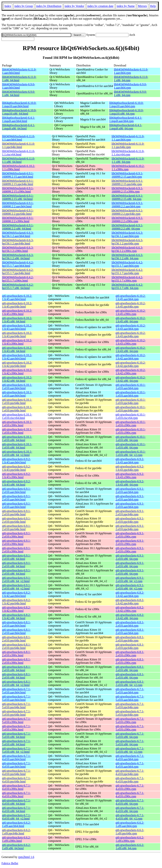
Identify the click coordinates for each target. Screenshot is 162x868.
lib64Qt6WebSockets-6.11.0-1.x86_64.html (19, 79)
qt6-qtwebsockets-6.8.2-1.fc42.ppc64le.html (16, 602)
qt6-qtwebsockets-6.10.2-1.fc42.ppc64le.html (17, 364)
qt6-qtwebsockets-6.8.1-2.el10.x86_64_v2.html (16, 683)
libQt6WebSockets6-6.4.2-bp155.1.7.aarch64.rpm (127, 264)
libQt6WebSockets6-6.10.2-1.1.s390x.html (19, 168)
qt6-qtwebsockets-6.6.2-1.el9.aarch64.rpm (130, 824)
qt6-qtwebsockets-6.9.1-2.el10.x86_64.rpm (130, 557)
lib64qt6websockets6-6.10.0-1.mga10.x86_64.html (19, 112)
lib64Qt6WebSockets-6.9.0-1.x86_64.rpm (130, 93)
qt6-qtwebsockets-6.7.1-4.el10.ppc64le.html (16, 772)
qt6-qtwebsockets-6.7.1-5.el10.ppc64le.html (16, 706)
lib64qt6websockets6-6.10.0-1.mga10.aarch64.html (19, 105)
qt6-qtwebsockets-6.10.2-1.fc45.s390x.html (17, 312)
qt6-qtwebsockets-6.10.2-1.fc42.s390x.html (17, 372)
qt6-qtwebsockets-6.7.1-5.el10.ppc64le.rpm (130, 706)
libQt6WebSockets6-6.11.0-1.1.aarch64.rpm (128, 138)
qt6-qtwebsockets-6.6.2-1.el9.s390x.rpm (130, 839)
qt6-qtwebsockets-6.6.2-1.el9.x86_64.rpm (130, 847)
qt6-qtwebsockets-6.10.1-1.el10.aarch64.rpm (131, 387)
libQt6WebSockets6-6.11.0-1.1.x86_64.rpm (128, 160)
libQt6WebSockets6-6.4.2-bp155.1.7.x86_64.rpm (127, 286)
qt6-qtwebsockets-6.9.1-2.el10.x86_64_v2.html (16, 579)
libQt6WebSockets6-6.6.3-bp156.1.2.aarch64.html (18, 234)
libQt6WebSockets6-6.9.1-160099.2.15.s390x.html (18, 190)
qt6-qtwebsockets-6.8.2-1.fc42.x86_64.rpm (130, 617)
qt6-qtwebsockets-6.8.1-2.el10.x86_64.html (16, 668)
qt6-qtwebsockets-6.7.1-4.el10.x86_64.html (16, 802)
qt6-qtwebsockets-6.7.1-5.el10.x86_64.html (16, 735)
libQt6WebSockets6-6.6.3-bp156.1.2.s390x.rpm (127, 249)
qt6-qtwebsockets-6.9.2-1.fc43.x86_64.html (16, 483)
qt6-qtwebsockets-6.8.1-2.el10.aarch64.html (16, 624)
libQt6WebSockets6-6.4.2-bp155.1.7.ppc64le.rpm (127, 271)
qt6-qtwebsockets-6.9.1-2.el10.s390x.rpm (130, 535)
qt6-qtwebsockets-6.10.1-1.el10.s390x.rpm (131, 424)
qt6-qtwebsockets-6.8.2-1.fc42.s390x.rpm (130, 609)
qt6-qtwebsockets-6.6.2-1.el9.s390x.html (16, 839)
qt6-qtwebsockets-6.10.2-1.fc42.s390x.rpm (131, 372)
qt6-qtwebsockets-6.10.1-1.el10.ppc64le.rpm (131, 401)
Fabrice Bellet (10, 863)
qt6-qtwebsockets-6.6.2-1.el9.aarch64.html (16, 824)
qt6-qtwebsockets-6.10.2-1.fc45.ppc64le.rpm (131, 305)
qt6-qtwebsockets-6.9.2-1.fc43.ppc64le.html (16, 468)
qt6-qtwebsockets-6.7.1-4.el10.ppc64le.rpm (130, 772)
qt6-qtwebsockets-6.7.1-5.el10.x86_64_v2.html (16, 750)
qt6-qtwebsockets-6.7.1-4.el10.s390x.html (16, 787)
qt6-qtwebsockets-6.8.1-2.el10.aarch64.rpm (130, 624)
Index (8, 6)
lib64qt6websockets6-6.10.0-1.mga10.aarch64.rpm (126, 105)
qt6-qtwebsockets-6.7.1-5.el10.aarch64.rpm (130, 691)
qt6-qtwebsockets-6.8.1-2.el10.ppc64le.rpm (130, 639)
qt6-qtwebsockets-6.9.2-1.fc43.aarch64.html (16, 461)
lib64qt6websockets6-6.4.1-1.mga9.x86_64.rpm (126, 127)
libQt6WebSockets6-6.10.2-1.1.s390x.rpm (128, 168)
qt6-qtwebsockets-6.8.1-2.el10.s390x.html (16, 654)
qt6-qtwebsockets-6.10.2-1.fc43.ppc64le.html (17, 335)
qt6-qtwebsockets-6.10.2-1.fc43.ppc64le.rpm (131, 335)
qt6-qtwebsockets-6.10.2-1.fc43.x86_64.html (17, 349)
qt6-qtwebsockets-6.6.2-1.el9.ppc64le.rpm (130, 832)
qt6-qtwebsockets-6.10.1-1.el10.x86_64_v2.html (17, 453)
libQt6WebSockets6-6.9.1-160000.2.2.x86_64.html (18, 227)
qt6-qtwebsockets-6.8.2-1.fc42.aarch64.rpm (130, 594)
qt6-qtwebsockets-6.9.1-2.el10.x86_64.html (16, 557)
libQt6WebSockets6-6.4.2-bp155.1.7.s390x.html (18, 279)
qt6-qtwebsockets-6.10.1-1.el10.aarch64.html (17, 387)
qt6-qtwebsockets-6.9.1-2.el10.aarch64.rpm (130, 490)
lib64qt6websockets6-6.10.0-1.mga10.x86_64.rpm (126, 112)
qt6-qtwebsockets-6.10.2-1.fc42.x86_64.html (17, 379)
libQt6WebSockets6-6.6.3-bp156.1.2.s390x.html (18, 249)
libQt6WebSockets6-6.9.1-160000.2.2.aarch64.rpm (127, 205)
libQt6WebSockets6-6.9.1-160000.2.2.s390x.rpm (127, 220)
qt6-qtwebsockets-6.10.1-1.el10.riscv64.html (17, 416)
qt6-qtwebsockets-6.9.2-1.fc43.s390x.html (16, 476)
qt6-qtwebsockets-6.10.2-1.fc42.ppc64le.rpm (131, 364)
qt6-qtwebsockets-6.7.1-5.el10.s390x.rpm (130, 720)
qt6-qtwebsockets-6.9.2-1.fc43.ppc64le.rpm (130, 468)
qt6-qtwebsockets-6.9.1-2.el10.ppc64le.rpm (130, 513)
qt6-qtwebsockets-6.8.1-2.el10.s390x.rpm (130, 654)
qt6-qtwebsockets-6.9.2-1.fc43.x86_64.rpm (130, 483)
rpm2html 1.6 (26, 857)
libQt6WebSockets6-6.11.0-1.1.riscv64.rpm (128, 153)
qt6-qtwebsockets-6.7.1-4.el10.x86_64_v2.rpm (130, 817)
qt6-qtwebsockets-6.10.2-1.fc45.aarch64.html (17, 297)
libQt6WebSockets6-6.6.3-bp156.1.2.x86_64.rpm (127, 257)
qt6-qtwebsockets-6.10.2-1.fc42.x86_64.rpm (131, 379)
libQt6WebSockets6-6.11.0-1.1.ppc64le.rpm (128, 145)
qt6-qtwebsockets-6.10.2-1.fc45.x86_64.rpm (131, 320)
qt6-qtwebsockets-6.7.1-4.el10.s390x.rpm (130, 787)
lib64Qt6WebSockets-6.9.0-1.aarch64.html (19, 86)
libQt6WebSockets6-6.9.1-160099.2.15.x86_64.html (18, 197)
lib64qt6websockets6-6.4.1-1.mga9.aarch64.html (19, 119)
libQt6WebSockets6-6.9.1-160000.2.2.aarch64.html (18, 205)
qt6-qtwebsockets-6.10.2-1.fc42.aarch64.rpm (131, 357)
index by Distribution (49, 6)
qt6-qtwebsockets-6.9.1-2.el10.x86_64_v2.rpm (130, 579)
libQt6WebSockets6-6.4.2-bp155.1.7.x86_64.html (18, 286)
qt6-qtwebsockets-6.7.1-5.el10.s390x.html (16, 720)
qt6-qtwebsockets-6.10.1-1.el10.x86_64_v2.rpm (131, 453)
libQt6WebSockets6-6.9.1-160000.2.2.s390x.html (18, 220)
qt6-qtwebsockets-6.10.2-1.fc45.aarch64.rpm (131, 297)
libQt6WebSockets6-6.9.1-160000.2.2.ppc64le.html (18, 212)
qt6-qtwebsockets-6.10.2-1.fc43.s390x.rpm (131, 342)
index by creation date (100, 6)
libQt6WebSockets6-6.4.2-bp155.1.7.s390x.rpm (127, 279)
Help (153, 6)
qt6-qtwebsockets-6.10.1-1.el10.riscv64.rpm (131, 416)
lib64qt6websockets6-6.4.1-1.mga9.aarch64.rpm (126, 119)
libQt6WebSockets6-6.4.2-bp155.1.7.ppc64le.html (18, 271)
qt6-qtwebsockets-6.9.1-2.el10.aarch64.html (16, 490)
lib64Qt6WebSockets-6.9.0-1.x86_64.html (19, 93)
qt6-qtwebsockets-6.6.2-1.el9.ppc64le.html (16, 832)
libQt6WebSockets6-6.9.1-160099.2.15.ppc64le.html (18, 182)
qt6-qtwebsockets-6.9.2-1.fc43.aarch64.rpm (130, 461)
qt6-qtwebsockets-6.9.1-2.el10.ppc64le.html (16, 513)
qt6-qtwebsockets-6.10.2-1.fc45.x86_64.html (17, 320)
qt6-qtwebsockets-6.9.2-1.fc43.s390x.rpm (130, 476)
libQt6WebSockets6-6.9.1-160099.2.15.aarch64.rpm (127, 175)
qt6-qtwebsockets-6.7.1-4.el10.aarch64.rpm (130, 758)
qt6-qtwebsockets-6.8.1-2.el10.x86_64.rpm (130, 668)
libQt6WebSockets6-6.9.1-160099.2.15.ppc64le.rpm (127, 182)
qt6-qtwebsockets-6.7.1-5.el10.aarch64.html (16, 691)
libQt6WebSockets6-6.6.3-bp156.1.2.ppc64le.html (18, 242)
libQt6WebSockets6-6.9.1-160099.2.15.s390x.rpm (127, 190)
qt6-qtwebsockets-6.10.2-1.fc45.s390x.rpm (131, 312)
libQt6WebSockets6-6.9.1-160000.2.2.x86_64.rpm (127, 227)
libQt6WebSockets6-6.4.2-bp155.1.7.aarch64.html (18, 264)
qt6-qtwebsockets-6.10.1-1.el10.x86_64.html (17, 438)
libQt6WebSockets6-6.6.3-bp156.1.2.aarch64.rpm (127, 234)
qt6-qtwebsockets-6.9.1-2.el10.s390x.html (16, 535)
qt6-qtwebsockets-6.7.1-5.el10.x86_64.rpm (130, 735)
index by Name (126, 6)
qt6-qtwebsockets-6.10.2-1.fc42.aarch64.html (17, 357)
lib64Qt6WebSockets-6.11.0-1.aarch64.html (19, 71)
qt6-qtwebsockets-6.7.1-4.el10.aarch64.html (16, 758)
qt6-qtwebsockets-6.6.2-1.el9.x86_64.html (16, 847)
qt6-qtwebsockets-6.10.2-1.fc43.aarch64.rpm (131, 327)
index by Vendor (74, 6)
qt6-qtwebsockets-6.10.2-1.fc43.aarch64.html (17, 327)
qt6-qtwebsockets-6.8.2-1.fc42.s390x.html (16, 609)
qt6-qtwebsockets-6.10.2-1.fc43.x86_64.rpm (131, 349)
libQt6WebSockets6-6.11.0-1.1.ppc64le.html (19, 145)
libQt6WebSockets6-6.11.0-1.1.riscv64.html (19, 153)
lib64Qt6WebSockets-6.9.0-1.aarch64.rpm (130, 86)
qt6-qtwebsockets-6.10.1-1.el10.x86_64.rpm (131, 438)
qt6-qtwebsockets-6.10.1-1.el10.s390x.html (17, 424)
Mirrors (142, 6)
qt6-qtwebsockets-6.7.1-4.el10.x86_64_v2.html (16, 817)
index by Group (24, 6)
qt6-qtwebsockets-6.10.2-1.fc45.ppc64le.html (17, 305)
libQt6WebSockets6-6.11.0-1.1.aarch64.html (19, 138)
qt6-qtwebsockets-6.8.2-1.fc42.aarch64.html (16, 594)
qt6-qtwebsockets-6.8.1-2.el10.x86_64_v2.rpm (130, 683)
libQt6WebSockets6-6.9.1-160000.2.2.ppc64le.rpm (127, 212)
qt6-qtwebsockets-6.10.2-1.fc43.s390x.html (17, 342)
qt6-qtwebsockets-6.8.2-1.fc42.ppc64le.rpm (130, 602)
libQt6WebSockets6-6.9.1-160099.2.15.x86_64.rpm (127, 197)
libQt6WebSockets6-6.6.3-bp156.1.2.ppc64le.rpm (127, 242)
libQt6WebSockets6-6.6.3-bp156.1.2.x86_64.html (18, 257)
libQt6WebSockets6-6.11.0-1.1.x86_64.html (19, 160)
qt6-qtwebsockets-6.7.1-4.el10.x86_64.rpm (130, 802)
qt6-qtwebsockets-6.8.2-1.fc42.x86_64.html (16, 617)
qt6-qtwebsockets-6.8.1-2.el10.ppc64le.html (16, 639)
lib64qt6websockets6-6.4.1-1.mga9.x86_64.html (19, 127)
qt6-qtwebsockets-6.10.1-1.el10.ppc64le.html (17, 401)
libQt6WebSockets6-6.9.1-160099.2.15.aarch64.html (18, 175)
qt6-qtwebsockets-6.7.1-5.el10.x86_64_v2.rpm (130, 750)
